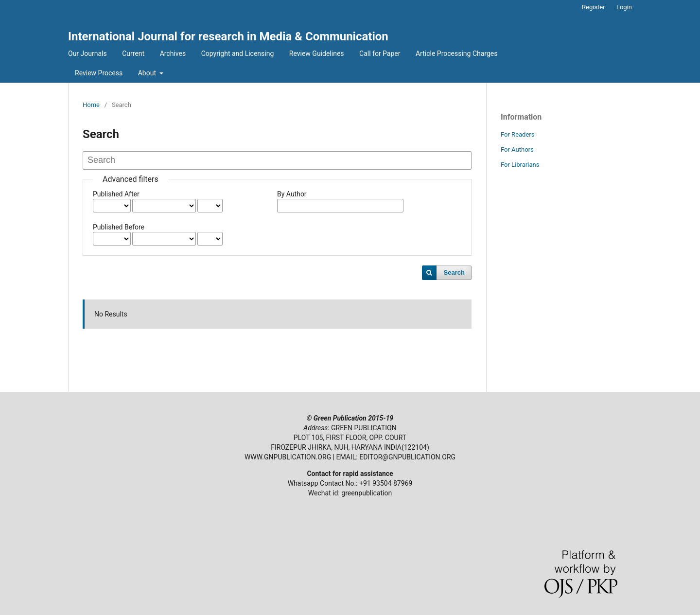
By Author (292, 194)
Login (624, 7)
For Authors (517, 149)
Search (454, 272)
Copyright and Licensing (238, 53)
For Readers (518, 134)
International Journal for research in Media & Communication (228, 36)
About (148, 73)
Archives (173, 53)
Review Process (99, 73)
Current (133, 53)
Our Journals (87, 53)
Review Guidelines (317, 53)
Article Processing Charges (457, 53)
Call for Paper (380, 53)
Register (594, 7)
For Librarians (520, 165)
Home (91, 105)
